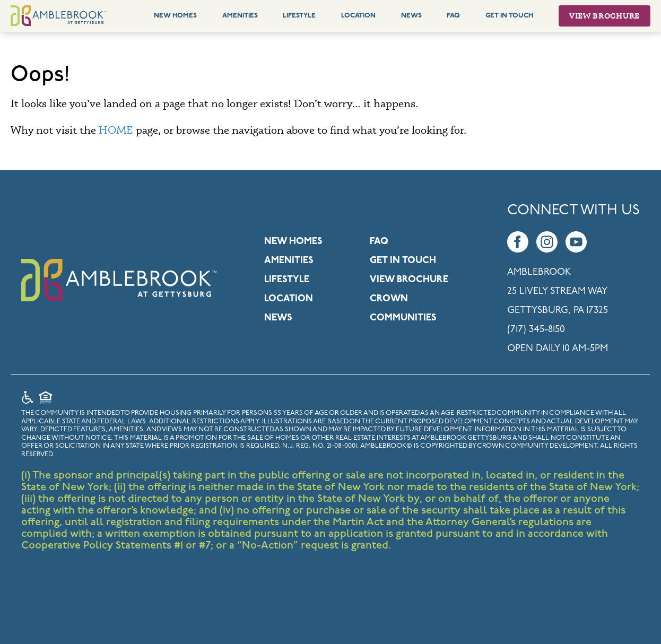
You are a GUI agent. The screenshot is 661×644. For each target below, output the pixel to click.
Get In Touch (509, 16)
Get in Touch (403, 261)
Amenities (240, 16)
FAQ (453, 16)
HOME (116, 130)
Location (358, 16)
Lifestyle (299, 16)
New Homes (175, 16)
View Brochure (605, 16)
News (411, 16)
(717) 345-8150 (536, 330)
